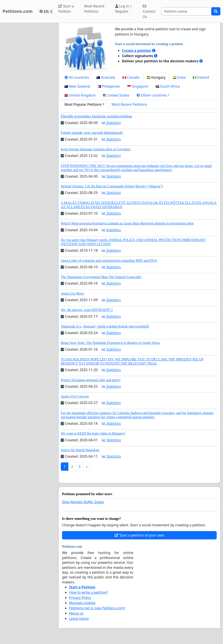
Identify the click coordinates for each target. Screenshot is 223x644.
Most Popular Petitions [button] (83, 104)
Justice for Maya (72, 293)
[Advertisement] (28, 88)
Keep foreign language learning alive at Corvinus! (96, 149)
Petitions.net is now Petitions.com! (97, 608)
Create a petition (137, 51)
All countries (77, 77)
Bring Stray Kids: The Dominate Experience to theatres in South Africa (110, 343)
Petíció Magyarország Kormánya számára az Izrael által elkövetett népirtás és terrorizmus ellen (127, 223)
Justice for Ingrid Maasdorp (80, 450)
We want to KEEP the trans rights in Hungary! (93, 433)
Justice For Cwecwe (75, 396)
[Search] (186, 11)
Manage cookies (82, 603)
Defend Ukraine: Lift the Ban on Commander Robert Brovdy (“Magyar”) (112, 186)
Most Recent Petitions (94, 9)
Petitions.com (18, 11)
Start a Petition (66, 9)
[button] (153, 95)
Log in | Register (124, 9)
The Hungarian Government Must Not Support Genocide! (101, 277)
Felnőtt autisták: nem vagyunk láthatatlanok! (92, 133)
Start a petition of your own (139, 535)
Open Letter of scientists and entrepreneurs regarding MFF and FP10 (109, 261)
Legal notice (79, 619)
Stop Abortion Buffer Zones (83, 502)
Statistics (111, 123)
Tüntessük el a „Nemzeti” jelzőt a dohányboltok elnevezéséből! (105, 326)
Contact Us (149, 12)
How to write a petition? (88, 592)
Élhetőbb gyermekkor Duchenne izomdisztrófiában (96, 116)
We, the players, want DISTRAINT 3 (87, 310)
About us (76, 613)
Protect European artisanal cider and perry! (91, 380)
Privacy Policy (80, 598)
